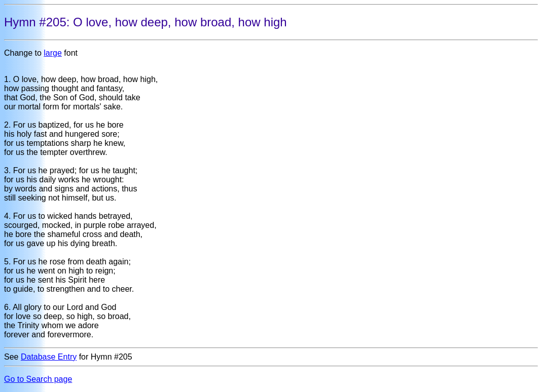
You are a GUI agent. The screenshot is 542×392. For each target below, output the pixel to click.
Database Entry (49, 357)
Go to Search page (38, 379)
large (53, 53)
